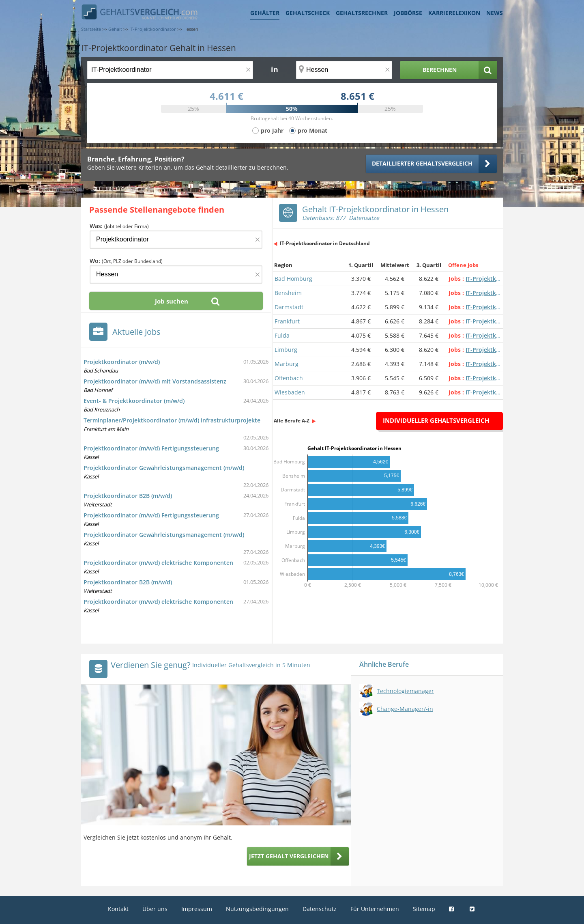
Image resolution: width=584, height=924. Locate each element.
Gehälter (265, 13)
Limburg (286, 350)
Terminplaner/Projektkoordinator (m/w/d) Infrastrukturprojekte (172, 420)
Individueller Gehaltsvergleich (436, 420)
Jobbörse (408, 13)
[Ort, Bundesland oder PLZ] (344, 70)
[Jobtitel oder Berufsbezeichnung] (170, 70)
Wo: (126, 261)
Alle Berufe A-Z (292, 421)
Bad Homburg (293, 279)
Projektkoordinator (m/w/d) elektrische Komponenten (158, 563)
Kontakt (118, 909)
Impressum (197, 909)
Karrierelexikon (454, 13)
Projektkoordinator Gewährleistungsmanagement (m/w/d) (164, 468)
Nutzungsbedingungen (257, 909)
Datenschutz (320, 909)
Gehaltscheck (308, 13)
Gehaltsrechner (362, 13)
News (495, 13)
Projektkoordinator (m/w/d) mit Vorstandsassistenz (155, 381)
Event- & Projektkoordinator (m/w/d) (134, 401)
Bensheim (288, 293)
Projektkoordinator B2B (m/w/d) (128, 496)
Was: (119, 226)
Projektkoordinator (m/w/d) (122, 362)
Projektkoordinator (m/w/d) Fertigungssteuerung (151, 448)
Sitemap (424, 909)
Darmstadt (289, 307)
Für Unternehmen (375, 909)
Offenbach (289, 378)
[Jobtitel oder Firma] (176, 240)
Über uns (155, 909)
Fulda (282, 335)
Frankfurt (287, 321)
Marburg (287, 364)
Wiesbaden (290, 392)
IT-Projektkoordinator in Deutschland (325, 243)
